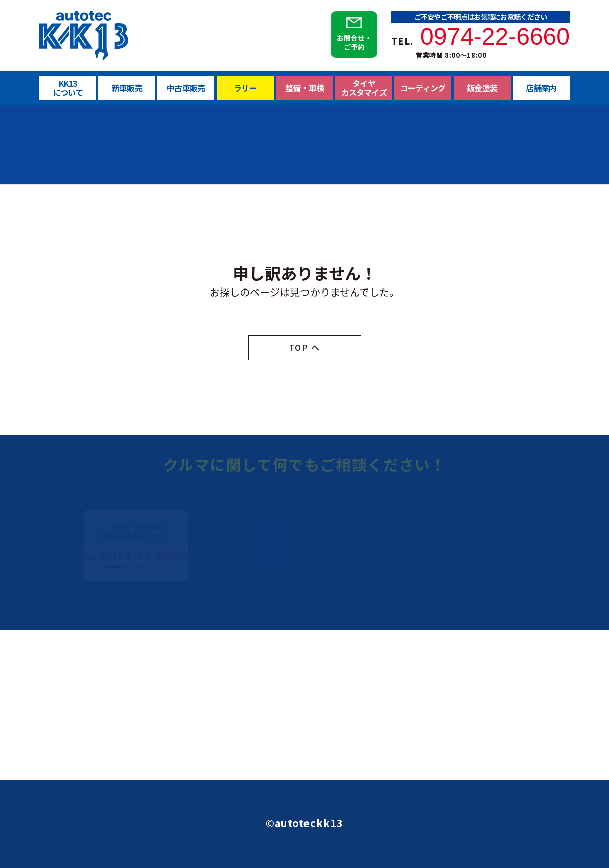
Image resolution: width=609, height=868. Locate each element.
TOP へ (305, 348)
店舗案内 (541, 88)
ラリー (245, 90)
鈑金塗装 (482, 88)
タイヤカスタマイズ (364, 90)
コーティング (423, 88)
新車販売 (127, 88)
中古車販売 (186, 88)
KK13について (68, 88)
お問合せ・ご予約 (354, 42)
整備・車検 (304, 94)
